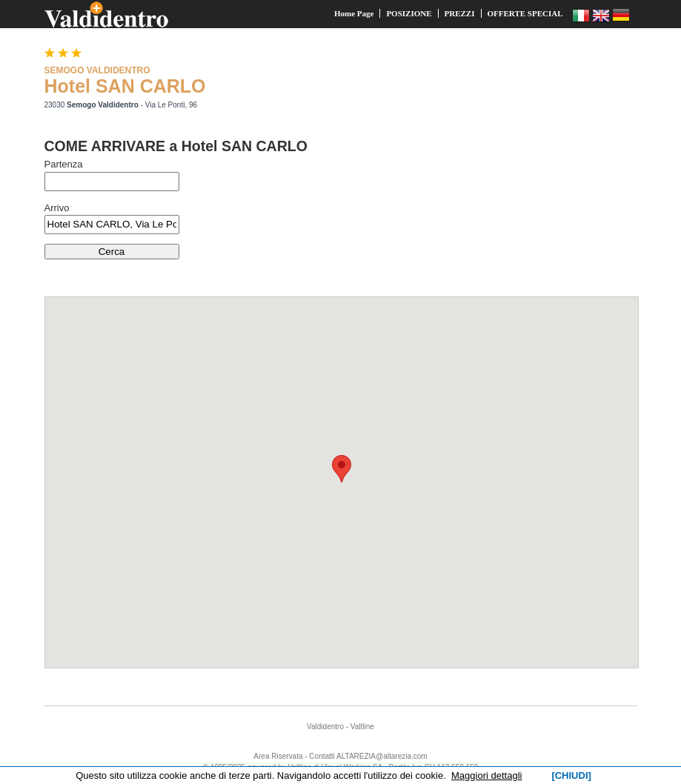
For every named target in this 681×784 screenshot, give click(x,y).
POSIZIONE (409, 13)
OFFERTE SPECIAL (525, 13)
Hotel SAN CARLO (125, 86)
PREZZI (460, 13)
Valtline (362, 727)
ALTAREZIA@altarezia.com (382, 756)
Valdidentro (325, 727)
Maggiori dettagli (486, 775)
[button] (342, 469)
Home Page (354, 13)
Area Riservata (278, 756)
